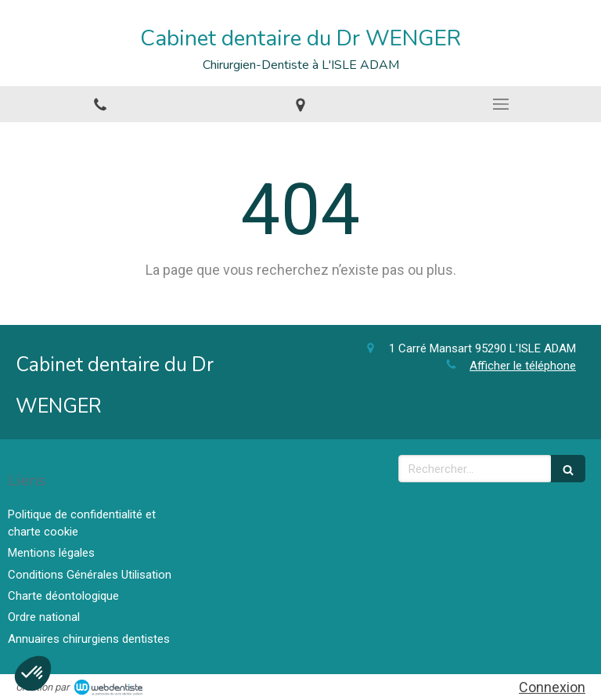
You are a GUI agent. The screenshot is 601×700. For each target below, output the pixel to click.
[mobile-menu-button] (501, 104)
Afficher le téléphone (523, 366)
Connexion (552, 687)
